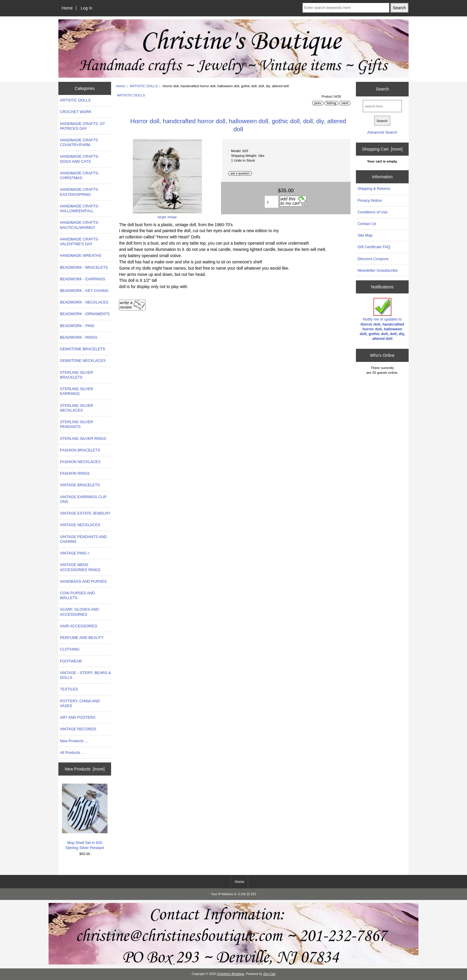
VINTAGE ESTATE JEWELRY (85, 513)
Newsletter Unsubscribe (378, 270)
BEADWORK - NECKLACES (84, 302)
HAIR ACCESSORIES (78, 626)
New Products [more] (85, 769)
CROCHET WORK (76, 112)
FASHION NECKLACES (80, 462)
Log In (87, 8)
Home (67, 8)
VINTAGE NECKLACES (80, 525)
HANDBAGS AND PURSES (83, 581)
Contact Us (367, 224)
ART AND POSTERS (78, 717)
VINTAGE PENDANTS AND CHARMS (83, 539)
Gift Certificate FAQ (374, 247)
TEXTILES (69, 689)
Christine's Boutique (231, 974)
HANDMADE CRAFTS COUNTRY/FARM (79, 142)
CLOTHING (70, 649)
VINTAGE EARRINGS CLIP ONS (83, 499)
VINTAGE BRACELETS (80, 485)
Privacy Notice (369, 200)
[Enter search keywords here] (346, 8)
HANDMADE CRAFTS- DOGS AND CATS (80, 159)
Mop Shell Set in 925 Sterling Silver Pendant (85, 817)
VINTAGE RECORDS (78, 729)
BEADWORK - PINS (77, 326)
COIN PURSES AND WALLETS (77, 595)
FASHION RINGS (75, 473)
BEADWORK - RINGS (79, 337)
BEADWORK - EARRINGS (82, 279)
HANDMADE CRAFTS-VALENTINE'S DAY (80, 242)
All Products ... (72, 752)
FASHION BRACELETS (80, 450)
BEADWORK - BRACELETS (84, 267)
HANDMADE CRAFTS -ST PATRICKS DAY (82, 126)
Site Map (365, 235)
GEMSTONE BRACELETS (82, 349)
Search (382, 89)
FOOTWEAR (71, 661)
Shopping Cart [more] (382, 149)
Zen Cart (269, 974)
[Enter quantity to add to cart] (271, 202)
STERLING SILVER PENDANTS (77, 424)
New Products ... (74, 741)
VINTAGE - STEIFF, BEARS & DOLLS (85, 675)
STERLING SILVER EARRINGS (77, 391)
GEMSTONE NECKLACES (83, 361)
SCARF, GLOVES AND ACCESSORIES (79, 612)
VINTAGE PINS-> (75, 553)
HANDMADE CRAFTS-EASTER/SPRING (80, 192)
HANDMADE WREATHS (81, 255)
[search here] (382, 106)
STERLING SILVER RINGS (83, 439)
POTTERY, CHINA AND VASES (80, 703)
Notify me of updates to (382, 319)
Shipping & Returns (374, 189)
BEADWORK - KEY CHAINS (84, 291)
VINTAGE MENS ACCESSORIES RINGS (80, 567)
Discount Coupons (373, 259)
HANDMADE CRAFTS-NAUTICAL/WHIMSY (80, 225)
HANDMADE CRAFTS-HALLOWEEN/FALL (80, 208)
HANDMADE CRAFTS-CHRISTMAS (80, 175)
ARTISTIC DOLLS (144, 86)
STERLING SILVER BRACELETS (77, 375)
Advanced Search (382, 132)
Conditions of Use (372, 212)
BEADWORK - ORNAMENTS (85, 314)
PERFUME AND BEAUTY (82, 638)
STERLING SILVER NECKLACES (77, 408)
